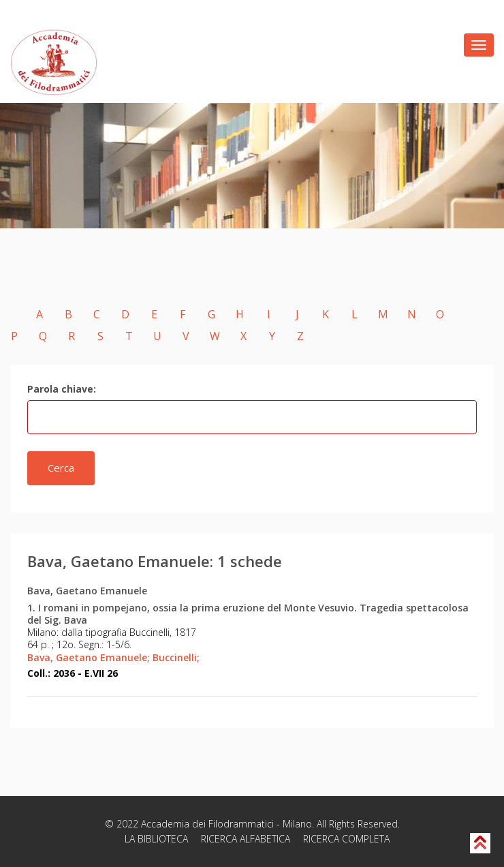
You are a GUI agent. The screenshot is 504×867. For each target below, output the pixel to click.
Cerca (61, 468)
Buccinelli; (176, 657)
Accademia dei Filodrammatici (207, 824)
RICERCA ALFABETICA (246, 839)
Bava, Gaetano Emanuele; (89, 657)
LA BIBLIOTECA (156, 839)
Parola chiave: (62, 389)
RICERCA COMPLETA (346, 839)
